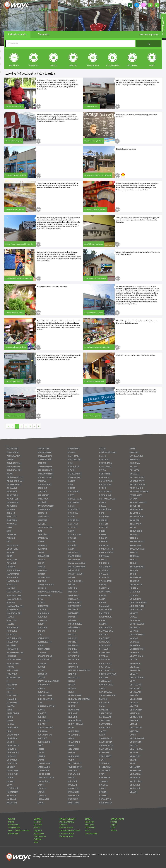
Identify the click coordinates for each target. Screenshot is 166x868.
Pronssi (114, 822)
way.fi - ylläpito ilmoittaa (19, 831)
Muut (36, 842)
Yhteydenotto (14, 828)
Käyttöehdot (14, 825)
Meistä (11, 822)
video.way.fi (90, 828)
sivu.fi (88, 831)
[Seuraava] (34, 426)
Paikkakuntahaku (67, 822)
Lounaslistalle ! (92, 833)
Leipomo (38, 831)
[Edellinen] (13, 426)
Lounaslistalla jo (67, 833)
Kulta (113, 828)
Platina (114, 831)
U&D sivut (49, 10)
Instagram (90, 825)
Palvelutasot (14, 833)
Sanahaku (64, 825)
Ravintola (38, 825)
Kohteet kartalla (66, 828)
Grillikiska (38, 839)
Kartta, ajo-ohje (66, 836)
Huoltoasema (40, 836)
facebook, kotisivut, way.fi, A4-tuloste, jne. (49, 28)
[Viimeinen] (39, 426)
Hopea (114, 825)
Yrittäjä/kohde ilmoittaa (70, 831)
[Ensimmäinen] (8, 426)
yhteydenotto (163, 26)
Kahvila (37, 828)
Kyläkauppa (39, 833)
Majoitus (38, 822)
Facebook (89, 822)
